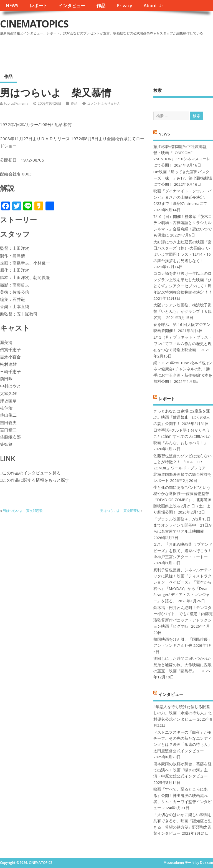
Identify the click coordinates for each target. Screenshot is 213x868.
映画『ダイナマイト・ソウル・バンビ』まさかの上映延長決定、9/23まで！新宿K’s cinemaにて (182, 197)
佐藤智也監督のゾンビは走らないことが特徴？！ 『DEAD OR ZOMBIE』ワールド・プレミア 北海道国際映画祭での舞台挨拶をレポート (182, 468)
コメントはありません (104, 103)
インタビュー (72, 6)
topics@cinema (16, 103)
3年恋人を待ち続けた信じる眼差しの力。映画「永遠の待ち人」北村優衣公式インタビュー (182, 713)
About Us (154, 6)
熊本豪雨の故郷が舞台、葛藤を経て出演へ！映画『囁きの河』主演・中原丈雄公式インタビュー (182, 770)
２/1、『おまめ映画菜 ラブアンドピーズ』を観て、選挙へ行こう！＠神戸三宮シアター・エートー (183, 551)
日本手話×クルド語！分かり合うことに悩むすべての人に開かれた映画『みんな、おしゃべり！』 (182, 436)
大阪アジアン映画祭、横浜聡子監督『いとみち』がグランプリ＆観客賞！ (182, 311)
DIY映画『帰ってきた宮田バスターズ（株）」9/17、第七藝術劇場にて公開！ (183, 178)
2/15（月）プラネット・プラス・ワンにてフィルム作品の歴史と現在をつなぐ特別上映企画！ (183, 344)
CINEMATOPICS (34, 24)
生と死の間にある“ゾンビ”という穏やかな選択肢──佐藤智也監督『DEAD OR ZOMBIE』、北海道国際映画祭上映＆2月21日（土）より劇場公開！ (182, 500)
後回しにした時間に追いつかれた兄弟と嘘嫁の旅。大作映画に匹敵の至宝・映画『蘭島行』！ (182, 665)
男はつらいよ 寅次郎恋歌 (23, 511)
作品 (101, 6)
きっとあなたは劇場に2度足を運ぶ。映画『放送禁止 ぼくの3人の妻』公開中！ (182, 417)
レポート (39, 6)
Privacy (124, 6)
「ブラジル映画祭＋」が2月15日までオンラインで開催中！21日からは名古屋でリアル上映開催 (183, 525)
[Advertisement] (107, 52)
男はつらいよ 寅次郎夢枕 (120, 511)
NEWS (12, 6)
